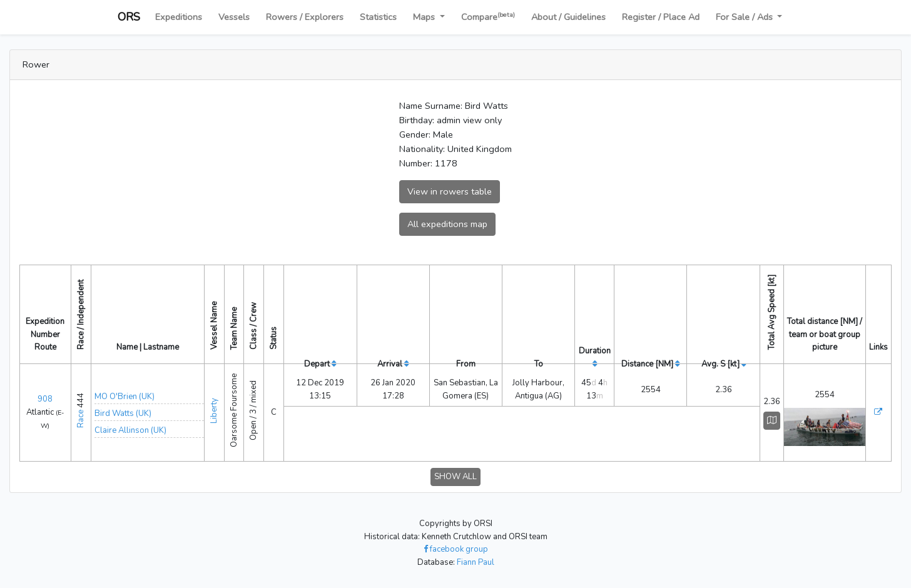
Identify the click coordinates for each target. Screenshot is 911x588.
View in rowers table (450, 191)
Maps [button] (425, 17)
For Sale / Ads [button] (746, 17)
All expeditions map (447, 224)
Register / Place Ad (661, 17)
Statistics (378, 17)
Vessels (234, 17)
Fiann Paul (476, 562)
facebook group (456, 549)
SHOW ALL (455, 477)
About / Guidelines (568, 17)
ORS (129, 17)
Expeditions (179, 17)
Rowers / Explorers (305, 17)
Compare (488, 17)
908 (45, 399)
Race (81, 419)
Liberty (214, 411)
